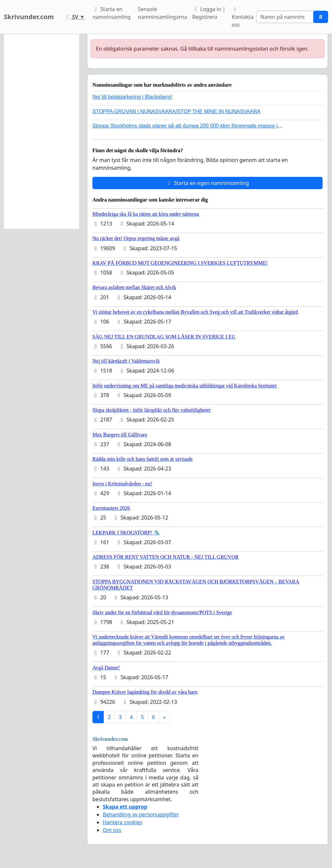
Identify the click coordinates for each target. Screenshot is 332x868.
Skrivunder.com (29, 17)
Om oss (112, 830)
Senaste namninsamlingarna (162, 13)
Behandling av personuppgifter (141, 814)
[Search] (285, 17)
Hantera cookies (122, 822)
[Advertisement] (41, 131)
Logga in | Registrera (209, 13)
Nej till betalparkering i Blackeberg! (132, 97)
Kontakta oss (243, 18)
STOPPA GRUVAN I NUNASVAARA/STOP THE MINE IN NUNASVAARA (177, 111)
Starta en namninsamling (111, 13)
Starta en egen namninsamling (207, 183)
